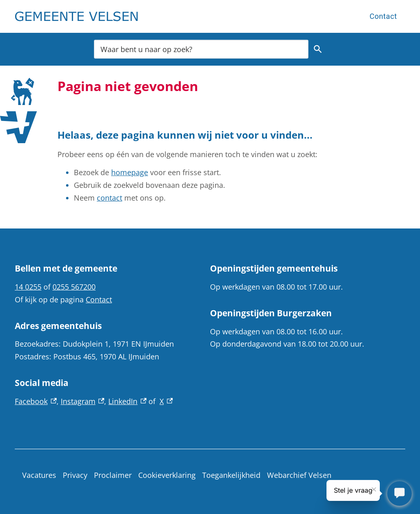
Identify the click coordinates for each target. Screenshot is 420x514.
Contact (383, 16)
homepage (130, 172)
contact (110, 198)
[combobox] (201, 49)
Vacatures (39, 475)
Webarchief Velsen (299, 475)
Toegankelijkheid (231, 475)
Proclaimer (113, 475)
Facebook (36, 401)
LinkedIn (127, 401)
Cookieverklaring (167, 475)
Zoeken (316, 49)
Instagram (83, 401)
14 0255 (28, 287)
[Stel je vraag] (399, 493)
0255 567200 (74, 287)
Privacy (75, 475)
